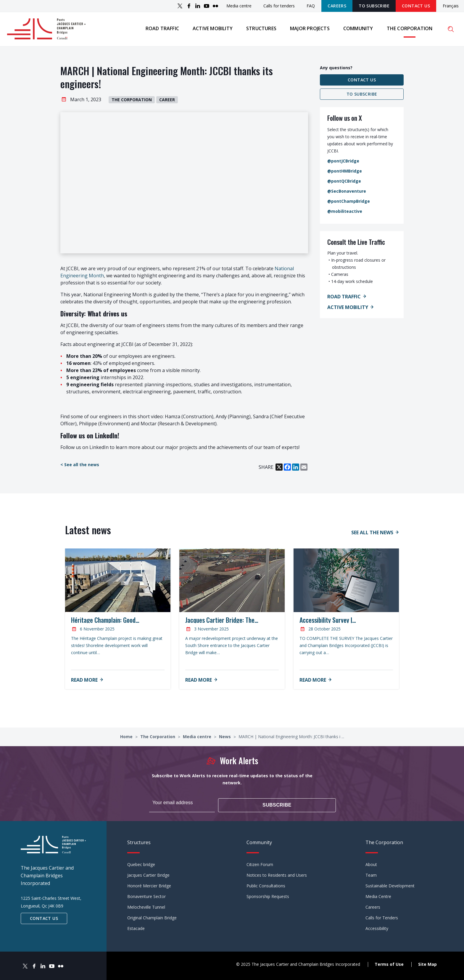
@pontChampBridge (349, 203)
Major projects (309, 29)
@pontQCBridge (344, 183)
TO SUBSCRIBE (374, 6)
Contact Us (416, 6)
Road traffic (161, 29)
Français (451, 6)
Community (357, 29)
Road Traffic (344, 298)
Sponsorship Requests (268, 895)
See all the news (372, 535)
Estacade (136, 927)
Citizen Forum (260, 863)
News (225, 738)
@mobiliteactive (345, 213)
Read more (84, 682)
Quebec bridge (141, 863)
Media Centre (378, 895)
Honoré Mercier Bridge (149, 885)
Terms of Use (389, 963)
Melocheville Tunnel (146, 906)
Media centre (239, 6)
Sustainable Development (390, 885)
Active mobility (212, 29)
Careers (337, 6)
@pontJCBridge (343, 163)
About (371, 863)
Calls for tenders (279, 6)
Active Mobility (348, 309)
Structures (260, 29)
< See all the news (80, 467)
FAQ (311, 6)
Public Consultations (266, 885)
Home (127, 738)
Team (371, 874)
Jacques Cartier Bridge (148, 874)
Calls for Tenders (382, 917)
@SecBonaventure (347, 193)
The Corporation (409, 29)
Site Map (427, 963)
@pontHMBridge (345, 173)
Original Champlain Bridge (152, 917)
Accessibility (377, 927)
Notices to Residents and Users (277, 874)
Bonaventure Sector (146, 895)
